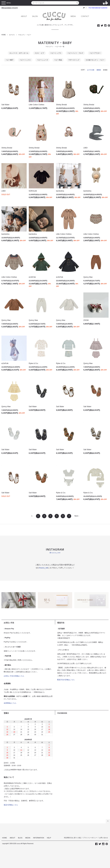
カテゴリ (12, 35)
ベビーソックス (25, 60)
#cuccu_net (43, 568)
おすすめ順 (91, 70)
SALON (35, 16)
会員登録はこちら (10, 703)
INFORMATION (39, 838)
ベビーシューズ (42, 60)
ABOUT (24, 16)
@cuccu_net (55, 553)
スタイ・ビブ (39, 53)
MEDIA (73, 16)
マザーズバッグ (74, 60)
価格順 (99, 70)
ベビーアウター (95, 53)
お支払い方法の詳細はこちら (14, 676)
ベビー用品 (58, 60)
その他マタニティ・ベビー (95, 60)
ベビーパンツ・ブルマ (75, 53)
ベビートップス (56, 53)
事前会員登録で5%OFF (10, 8)
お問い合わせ (104, 838)
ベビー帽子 (10, 60)
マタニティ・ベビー (25, 35)
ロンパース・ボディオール (19, 53)
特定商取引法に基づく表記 (73, 838)
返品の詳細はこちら (11, 805)
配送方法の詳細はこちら (66, 680)
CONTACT (85, 16)
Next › (77, 516)
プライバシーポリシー (90, 838)
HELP (49, 838)
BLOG (20, 838)
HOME (4, 35)
